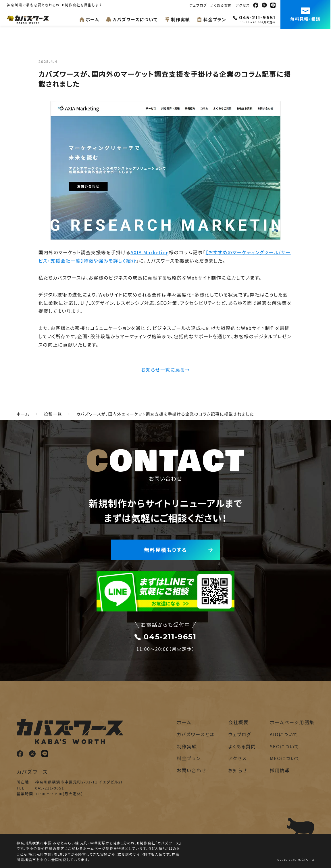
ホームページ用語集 (292, 722)
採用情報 (280, 770)
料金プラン (212, 19)
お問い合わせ (192, 770)
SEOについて (284, 746)
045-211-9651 (255, 18)
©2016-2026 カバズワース (296, 860)
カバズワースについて (133, 19)
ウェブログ (199, 5)
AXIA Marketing (150, 252)
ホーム (90, 19)
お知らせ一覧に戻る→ (165, 370)
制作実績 (178, 19)
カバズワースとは (196, 734)
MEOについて (285, 758)
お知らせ (238, 770)
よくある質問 (222, 5)
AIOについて (284, 734)
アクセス (243, 5)
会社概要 (238, 722)
